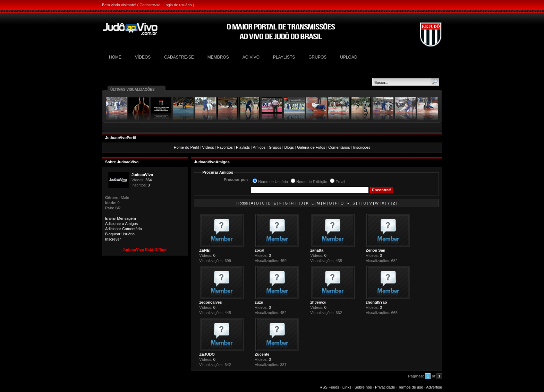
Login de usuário (177, 5)
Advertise (434, 387)
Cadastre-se (150, 5)
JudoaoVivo (142, 175)
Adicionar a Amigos (121, 224)
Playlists (243, 147)
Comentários (339, 147)
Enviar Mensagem (121, 218)
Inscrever (113, 239)
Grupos (275, 147)
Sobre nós (363, 387)
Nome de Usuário (273, 182)
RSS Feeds (329, 387)
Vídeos (208, 147)
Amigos (259, 147)
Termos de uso (410, 387)
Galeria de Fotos (311, 147)
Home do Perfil (186, 147)
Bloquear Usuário (120, 234)
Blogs (289, 147)
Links (347, 387)
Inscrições (362, 147)
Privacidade (385, 387)
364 (148, 180)
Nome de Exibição (312, 182)
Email (340, 182)
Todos (243, 203)
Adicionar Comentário (124, 229)
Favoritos (225, 147)
